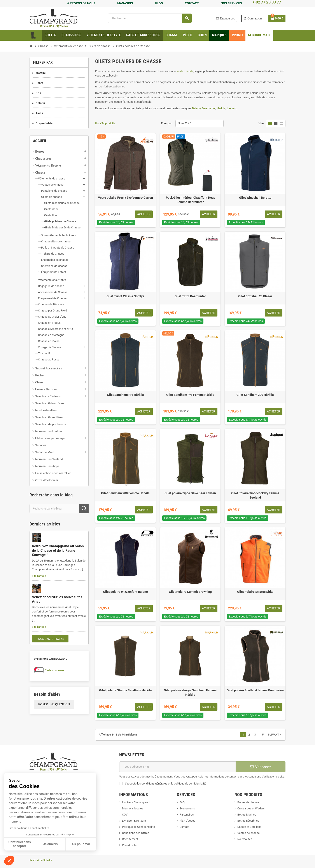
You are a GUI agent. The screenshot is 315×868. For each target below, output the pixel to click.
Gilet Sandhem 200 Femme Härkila (125, 493)
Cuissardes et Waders (251, 808)
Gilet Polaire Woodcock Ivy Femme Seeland (255, 495)
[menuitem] (50, 35)
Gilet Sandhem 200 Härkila (255, 395)
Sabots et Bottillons (249, 827)
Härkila (221, 108)
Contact (184, 827)
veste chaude (185, 71)
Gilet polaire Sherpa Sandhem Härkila (125, 690)
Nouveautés (245, 839)
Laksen (231, 108)
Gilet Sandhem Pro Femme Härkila (190, 395)
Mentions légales (133, 808)
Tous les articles (50, 639)
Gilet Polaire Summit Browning (190, 592)
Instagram (57, 819)
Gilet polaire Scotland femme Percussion (255, 690)
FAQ (182, 802)
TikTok (80, 819)
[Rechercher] (150, 18)
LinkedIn (69, 819)
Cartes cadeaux (54, 670)
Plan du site (129, 845)
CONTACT (192, 3)
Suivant (275, 735)
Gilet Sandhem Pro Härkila (125, 395)
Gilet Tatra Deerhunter (190, 296)
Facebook (34, 819)
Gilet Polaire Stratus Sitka (255, 592)
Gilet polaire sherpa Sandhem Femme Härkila (190, 692)
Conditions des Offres (136, 833)
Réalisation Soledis (41, 860)
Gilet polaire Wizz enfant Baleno (125, 592)
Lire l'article (39, 576)
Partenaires (187, 815)
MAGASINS (125, 3)
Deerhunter (209, 108)
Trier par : (167, 123)
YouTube (45, 819)
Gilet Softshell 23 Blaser (255, 296)
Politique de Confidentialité (138, 827)
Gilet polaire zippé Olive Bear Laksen (190, 493)
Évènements (187, 808)
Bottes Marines (247, 815)
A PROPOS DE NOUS (81, 3)
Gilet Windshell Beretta (255, 198)
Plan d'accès (187, 821)
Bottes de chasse (248, 802)
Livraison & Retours (134, 821)
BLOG (159, 3)
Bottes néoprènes (248, 821)
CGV (125, 815)
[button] (9, 861)
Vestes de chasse (248, 833)
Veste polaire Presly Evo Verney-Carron (125, 198)
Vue (261, 123)
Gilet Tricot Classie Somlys (125, 296)
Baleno (196, 108)
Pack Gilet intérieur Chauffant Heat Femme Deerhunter (190, 200)
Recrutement (130, 839)
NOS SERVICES (231, 3)
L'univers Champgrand (136, 802)
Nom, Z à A (185, 123)
